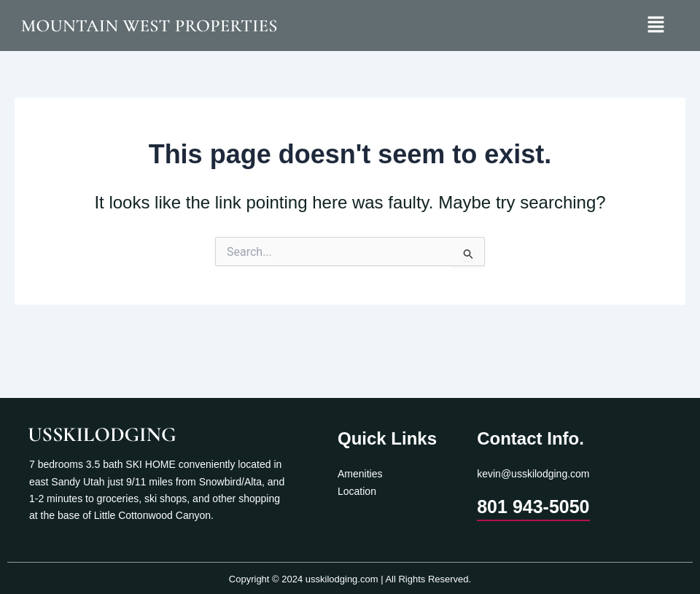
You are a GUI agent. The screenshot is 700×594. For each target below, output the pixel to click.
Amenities (360, 474)
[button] (656, 26)
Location (357, 491)
